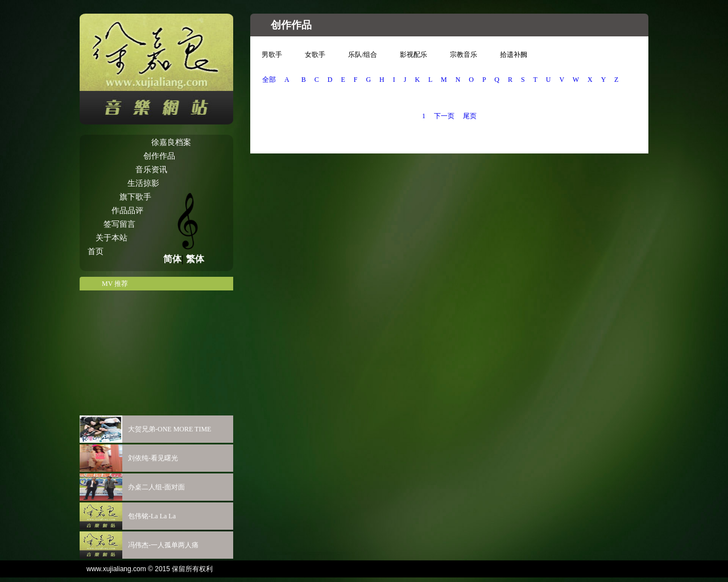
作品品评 (127, 211)
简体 (172, 259)
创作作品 (159, 156)
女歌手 (315, 55)
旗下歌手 (135, 197)
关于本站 (111, 238)
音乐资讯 (151, 170)
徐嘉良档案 (171, 142)
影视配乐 (413, 55)
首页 (96, 251)
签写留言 (119, 224)
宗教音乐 (464, 55)
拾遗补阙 (514, 55)
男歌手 (272, 55)
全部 (269, 80)
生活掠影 (143, 183)
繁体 (195, 259)
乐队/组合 (363, 55)
